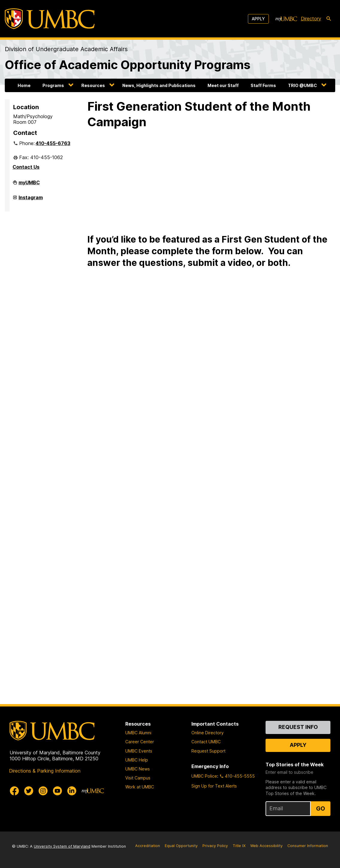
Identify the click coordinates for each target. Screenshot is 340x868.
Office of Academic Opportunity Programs (128, 65)
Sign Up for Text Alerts (214, 786)
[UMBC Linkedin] (72, 791)
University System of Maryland (62, 846)
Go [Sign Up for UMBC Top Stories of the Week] (321, 808)
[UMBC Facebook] (14, 791)
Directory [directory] (311, 19)
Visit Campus (138, 778)
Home (24, 85)
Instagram (31, 200)
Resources (93, 85)
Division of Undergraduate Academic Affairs (66, 49)
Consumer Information (308, 846)
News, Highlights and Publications (159, 85)
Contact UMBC (206, 742)
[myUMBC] (286, 19)
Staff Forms (263, 85)
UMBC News (138, 769)
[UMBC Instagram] (43, 791)
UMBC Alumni (138, 733)
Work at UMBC (140, 787)
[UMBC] (50, 19)
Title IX (239, 846)
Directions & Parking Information (45, 771)
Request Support (208, 751)
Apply (258, 19)
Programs (53, 85)
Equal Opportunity (181, 846)
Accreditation (148, 846)
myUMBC (29, 185)
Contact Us (26, 167)
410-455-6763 (53, 143)
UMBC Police (204, 776)
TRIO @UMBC (302, 85)
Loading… (183, 481)
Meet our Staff (223, 85)
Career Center (140, 742)
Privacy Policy (215, 846)
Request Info (298, 727)
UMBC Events (139, 751)
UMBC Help (137, 760)
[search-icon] (329, 19)
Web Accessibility (266, 846)
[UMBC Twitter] (29, 791)
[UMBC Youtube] (57, 791)
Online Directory (208, 733)
